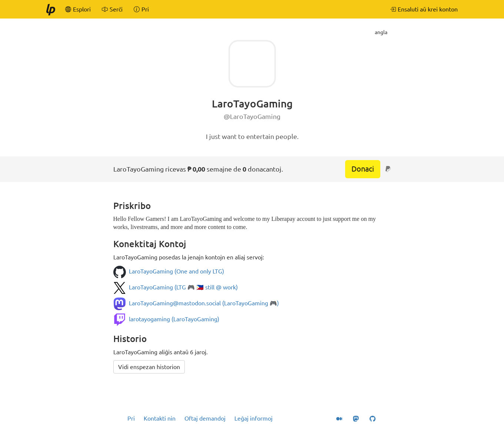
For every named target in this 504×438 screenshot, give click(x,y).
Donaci (363, 169)
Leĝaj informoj (253, 418)
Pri (131, 418)
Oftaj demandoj (205, 418)
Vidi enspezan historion (149, 367)
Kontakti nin (160, 418)
